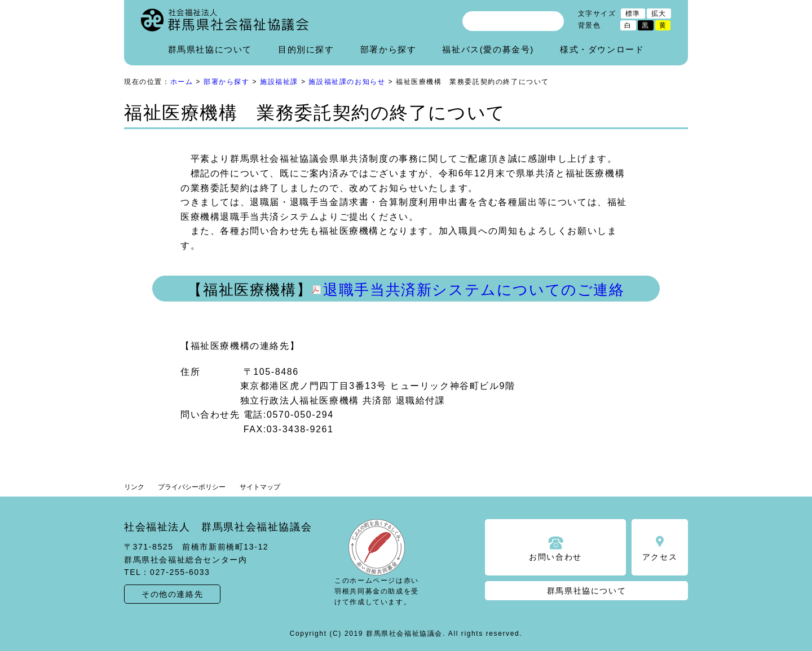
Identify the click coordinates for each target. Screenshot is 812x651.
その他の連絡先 (172, 594)
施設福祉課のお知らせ (347, 82)
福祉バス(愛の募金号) (488, 49)
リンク (134, 487)
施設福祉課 (279, 82)
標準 (633, 14)
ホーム (182, 82)
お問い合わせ (555, 557)
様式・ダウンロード (602, 49)
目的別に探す (306, 49)
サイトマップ (260, 487)
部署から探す (389, 49)
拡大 (659, 14)
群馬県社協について (210, 49)
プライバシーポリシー (192, 487)
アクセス (660, 557)
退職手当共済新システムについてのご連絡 (474, 290)
